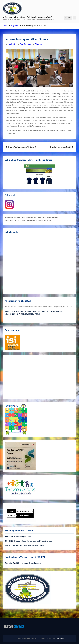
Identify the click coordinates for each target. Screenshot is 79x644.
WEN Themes (59, 638)
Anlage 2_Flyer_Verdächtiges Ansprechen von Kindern (24, 545)
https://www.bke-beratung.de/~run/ (18, 537)
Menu (68, 18)
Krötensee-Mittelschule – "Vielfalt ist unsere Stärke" (27, 17)
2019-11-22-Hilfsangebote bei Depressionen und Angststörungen (28, 541)
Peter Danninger (26, 44)
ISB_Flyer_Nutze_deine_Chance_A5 (29, 563)
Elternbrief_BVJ (10, 563)
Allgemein (39, 44)
